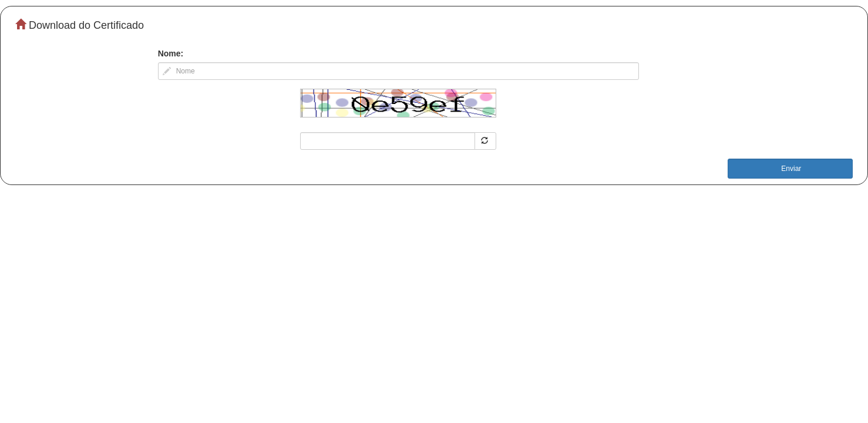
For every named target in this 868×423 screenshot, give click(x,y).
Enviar (790, 169)
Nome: (171, 53)
